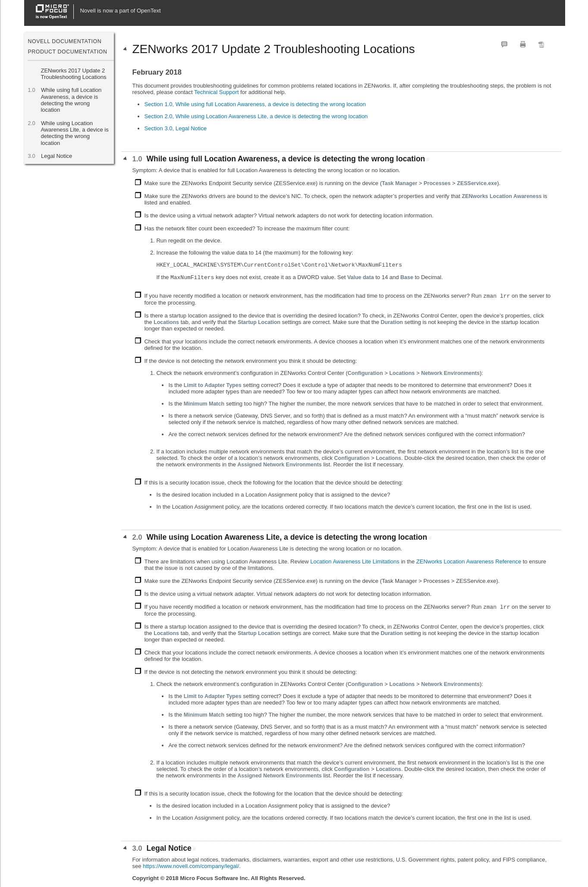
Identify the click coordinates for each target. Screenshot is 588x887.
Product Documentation (67, 52)
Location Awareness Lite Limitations (355, 561)
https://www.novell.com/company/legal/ (191, 866)
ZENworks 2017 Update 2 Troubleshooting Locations (73, 74)
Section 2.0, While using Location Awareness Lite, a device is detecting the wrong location (256, 116)
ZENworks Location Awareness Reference (469, 561)
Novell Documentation (64, 41)
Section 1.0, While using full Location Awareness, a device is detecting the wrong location (255, 104)
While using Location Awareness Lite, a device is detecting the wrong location (74, 133)
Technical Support (216, 92)
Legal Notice (56, 156)
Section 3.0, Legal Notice (175, 128)
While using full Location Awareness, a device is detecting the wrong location (71, 100)
